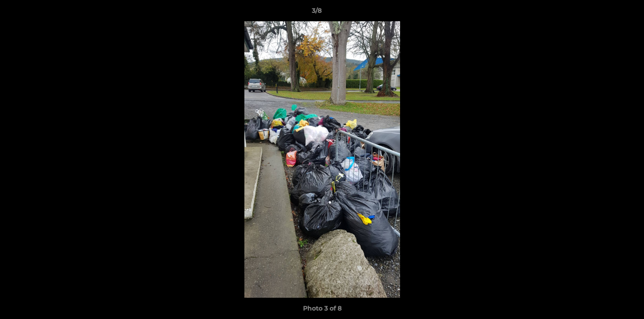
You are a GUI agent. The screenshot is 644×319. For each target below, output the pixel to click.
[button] (607, 13)
